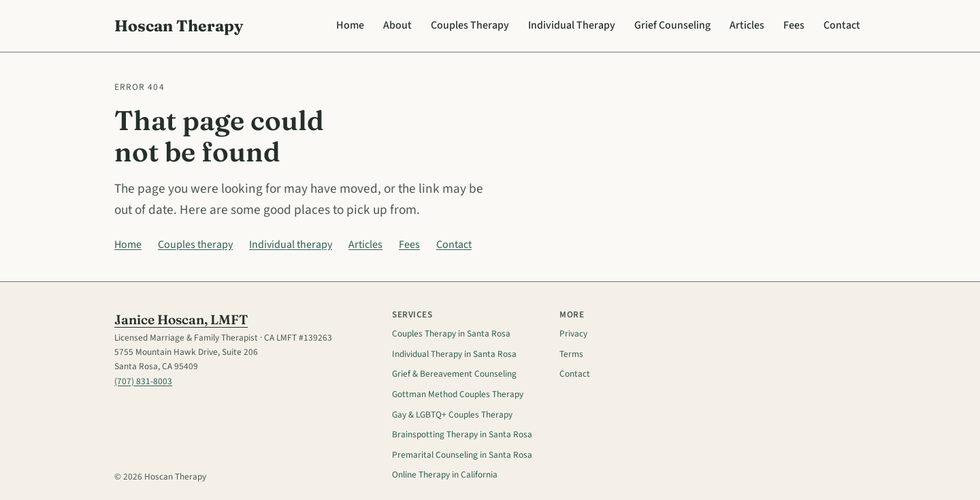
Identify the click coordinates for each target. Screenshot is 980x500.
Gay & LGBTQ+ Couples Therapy (452, 415)
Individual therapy (291, 245)
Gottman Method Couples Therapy (458, 394)
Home (350, 25)
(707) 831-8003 (143, 381)
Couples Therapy (470, 25)
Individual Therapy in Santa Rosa (454, 354)
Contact (842, 25)
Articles (747, 25)
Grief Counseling (672, 25)
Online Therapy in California (445, 474)
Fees (794, 25)
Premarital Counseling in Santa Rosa (462, 455)
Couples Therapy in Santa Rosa (451, 333)
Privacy (573, 333)
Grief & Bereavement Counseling (454, 374)
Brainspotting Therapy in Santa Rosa (462, 434)
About (397, 25)
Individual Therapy (572, 25)
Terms (571, 354)
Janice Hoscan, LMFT (181, 319)
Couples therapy (195, 245)
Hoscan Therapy (179, 26)
